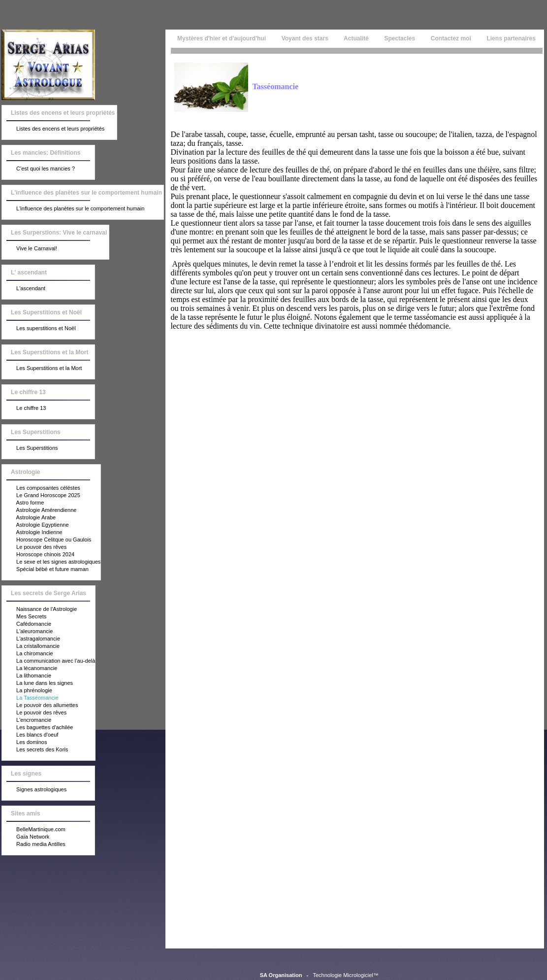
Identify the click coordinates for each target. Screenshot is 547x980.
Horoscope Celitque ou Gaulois (47, 540)
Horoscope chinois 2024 (38, 555)
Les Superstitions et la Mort (42, 369)
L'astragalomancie (31, 639)
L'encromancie (27, 720)
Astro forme (23, 503)
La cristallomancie (31, 646)
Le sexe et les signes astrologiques (51, 562)
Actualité (356, 38)
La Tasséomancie (30, 698)
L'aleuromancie (27, 632)
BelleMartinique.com (34, 830)
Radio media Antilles (34, 845)
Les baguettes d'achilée (37, 728)
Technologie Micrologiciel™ (345, 975)
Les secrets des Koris (35, 750)
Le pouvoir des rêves (34, 547)
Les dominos (24, 743)
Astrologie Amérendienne (39, 510)
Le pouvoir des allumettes (40, 706)
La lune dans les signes (37, 683)
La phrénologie (27, 691)
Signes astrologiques (34, 790)
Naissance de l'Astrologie (39, 609)
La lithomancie (27, 676)
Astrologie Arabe (29, 518)
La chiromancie (28, 654)
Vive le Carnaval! (30, 249)
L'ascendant (24, 289)
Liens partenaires (511, 38)
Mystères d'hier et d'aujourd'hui (221, 38)
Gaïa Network (26, 837)
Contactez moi (451, 38)
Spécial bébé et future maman (45, 570)
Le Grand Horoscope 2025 (41, 496)
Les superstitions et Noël (39, 329)
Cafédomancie (27, 624)
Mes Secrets (24, 617)
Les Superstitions (30, 448)
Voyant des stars (305, 38)
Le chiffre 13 (24, 408)
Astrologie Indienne (32, 533)
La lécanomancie (30, 669)
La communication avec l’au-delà (48, 661)
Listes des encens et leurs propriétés (53, 129)
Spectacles (400, 38)
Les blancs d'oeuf (30, 735)
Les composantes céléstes (41, 488)
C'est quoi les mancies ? (38, 169)
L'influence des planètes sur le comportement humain (73, 209)
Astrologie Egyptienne (35, 525)
